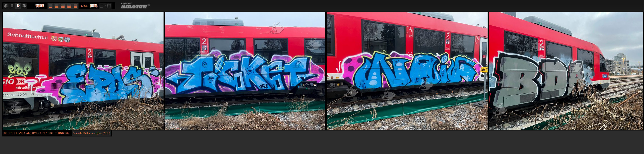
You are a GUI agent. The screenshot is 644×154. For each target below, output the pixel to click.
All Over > (34, 133)
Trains (47, 133)
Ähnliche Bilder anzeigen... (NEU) (91, 133)
